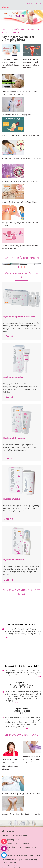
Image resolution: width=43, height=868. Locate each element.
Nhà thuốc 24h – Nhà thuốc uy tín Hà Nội (21, 666)
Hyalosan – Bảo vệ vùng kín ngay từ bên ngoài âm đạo (21, 794)
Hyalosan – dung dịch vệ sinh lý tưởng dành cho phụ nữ (32, 759)
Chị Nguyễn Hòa (22, 683)
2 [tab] (21, 267)
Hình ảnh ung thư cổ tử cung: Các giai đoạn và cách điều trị (21, 160)
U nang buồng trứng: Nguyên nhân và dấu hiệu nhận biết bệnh (20, 224)
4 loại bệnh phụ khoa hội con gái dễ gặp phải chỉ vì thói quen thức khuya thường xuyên (21, 93)
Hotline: (28, 3)
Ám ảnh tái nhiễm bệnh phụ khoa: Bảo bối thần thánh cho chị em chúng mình (21, 247)
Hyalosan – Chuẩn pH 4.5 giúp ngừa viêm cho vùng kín (21, 814)
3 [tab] (24, 267)
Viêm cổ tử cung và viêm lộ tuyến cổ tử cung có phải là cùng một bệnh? (31, 64)
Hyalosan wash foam (14, 560)
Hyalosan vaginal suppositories (19, 316)
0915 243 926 (14, 865)
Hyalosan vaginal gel (14, 377)
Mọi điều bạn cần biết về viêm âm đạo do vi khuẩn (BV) (21, 181)
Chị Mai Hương (21, 709)
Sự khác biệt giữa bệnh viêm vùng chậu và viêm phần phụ (20, 136)
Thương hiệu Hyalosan (11, 839)
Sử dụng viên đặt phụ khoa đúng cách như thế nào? (20, 202)
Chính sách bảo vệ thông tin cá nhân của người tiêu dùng (20, 848)
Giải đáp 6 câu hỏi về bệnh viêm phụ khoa (16, 115)
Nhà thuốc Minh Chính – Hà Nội (22, 625)
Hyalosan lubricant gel (15, 438)
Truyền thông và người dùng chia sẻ (16, 843)
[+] (40, 634)
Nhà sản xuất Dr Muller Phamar (14, 836)
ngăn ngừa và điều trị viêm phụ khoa (21, 31)
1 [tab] (19, 267)
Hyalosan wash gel (13, 499)
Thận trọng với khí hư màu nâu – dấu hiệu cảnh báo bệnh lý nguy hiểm (10, 64)
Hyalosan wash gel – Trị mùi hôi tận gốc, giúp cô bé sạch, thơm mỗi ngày (11, 764)
